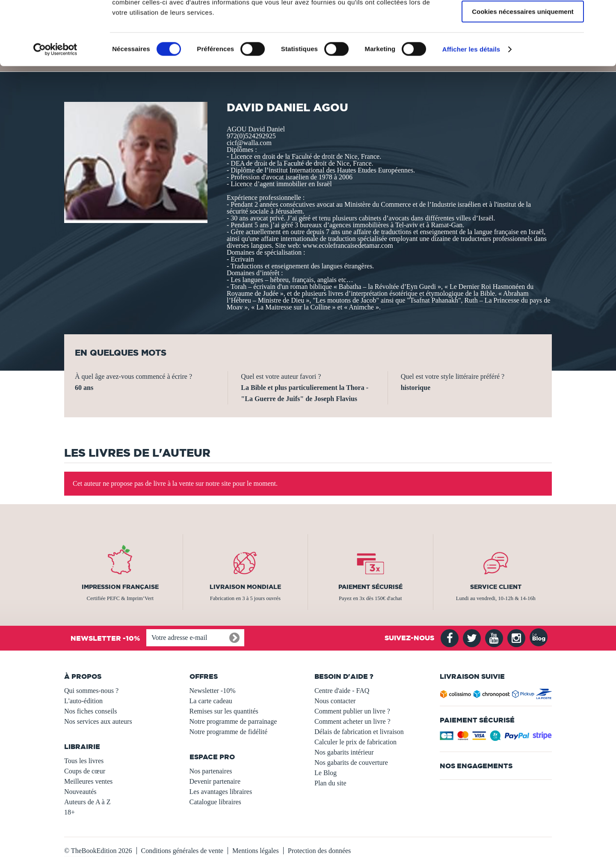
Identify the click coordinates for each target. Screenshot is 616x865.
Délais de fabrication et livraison (359, 732)
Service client (496, 587)
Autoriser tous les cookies (523, 21)
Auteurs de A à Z (87, 802)
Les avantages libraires (221, 792)
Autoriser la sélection (523, 46)
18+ (70, 812)
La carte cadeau (211, 701)
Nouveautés (80, 792)
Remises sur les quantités (224, 711)
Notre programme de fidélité (229, 732)
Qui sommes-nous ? (91, 691)
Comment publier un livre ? (352, 711)
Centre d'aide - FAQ (342, 691)
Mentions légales (256, 851)
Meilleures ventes (88, 781)
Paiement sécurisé (370, 587)
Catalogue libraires (215, 802)
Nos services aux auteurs (98, 721)
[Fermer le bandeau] (603, 13)
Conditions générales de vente (182, 851)
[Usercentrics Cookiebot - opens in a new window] (55, 109)
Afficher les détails (471, 109)
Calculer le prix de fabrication (355, 742)
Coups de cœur (85, 771)
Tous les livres (84, 761)
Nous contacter (335, 701)
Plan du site (330, 783)
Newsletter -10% (213, 691)
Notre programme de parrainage (233, 721)
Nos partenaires (211, 771)
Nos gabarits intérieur (344, 752)
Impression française (120, 587)
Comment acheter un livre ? (352, 721)
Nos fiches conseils (91, 711)
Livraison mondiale (245, 587)
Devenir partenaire (215, 781)
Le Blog (326, 773)
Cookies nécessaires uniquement (523, 71)
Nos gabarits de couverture (351, 762)
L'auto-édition (83, 701)
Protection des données (320, 851)
